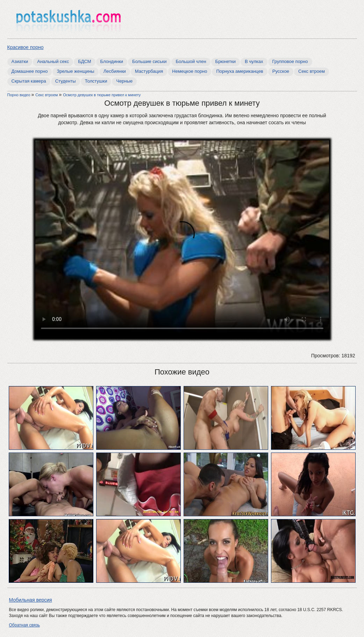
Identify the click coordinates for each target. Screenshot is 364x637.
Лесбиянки (115, 71)
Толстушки (96, 81)
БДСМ (84, 61)
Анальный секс (53, 61)
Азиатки (20, 61)
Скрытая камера (29, 81)
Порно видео (19, 95)
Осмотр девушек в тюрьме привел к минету (102, 95)
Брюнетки (226, 61)
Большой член (191, 61)
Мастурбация (149, 71)
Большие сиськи (149, 61)
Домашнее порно (30, 71)
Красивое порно (26, 47)
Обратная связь (24, 625)
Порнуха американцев (240, 71)
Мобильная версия (31, 600)
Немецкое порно (190, 71)
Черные (124, 81)
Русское (281, 71)
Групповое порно (290, 61)
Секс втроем (312, 71)
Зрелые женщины (75, 71)
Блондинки (112, 61)
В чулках (254, 61)
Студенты (66, 81)
